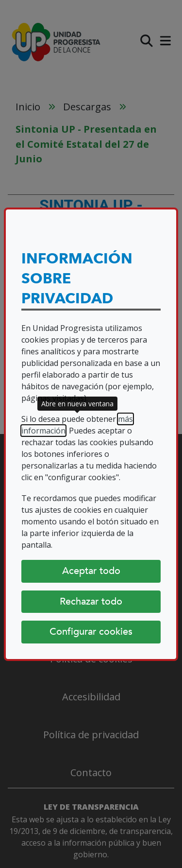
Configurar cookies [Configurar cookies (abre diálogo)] (91, 632)
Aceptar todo (91, 571)
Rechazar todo (91, 601)
